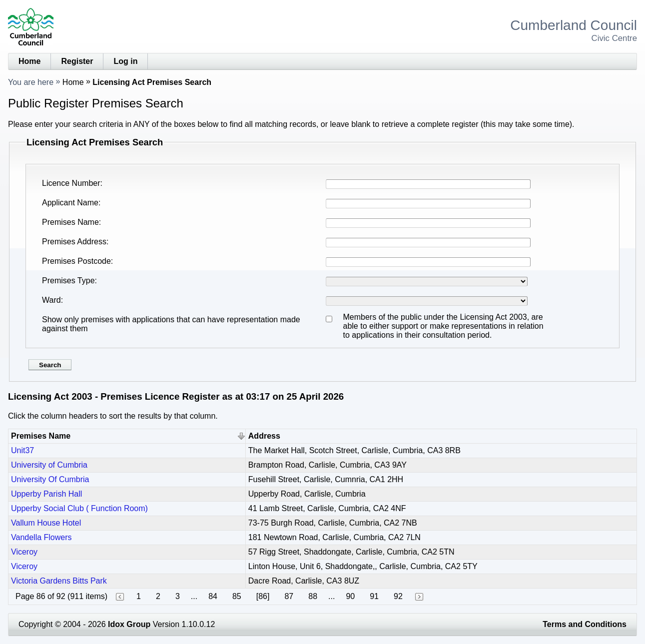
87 (289, 596)
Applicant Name (70, 203)
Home (29, 61)
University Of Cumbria (50, 479)
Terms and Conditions (585, 624)
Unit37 (22, 450)
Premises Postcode (76, 261)
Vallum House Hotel (46, 523)
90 (350, 596)
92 (398, 596)
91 (374, 596)
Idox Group (129, 624)
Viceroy (24, 552)
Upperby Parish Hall (46, 494)
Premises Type (68, 281)
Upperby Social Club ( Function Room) (79, 508)
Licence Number (71, 183)
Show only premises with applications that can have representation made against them (171, 324)
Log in (125, 61)
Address (264, 436)
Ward (51, 300)
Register (77, 61)
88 (313, 596)
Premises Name (70, 222)
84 (213, 596)
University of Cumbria (49, 465)
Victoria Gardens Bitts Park (59, 581)
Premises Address (74, 242)
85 (237, 596)
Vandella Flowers (41, 537)
